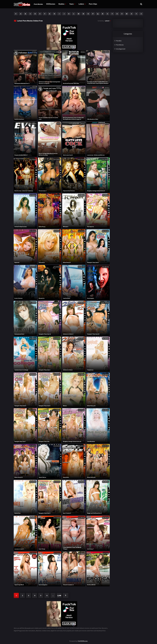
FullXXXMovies (83, 641)
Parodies (119, 41)
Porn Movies (38, 4)
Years (72, 4)
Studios (61, 4)
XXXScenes (51, 4)
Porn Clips (93, 4)
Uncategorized (121, 49)
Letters (81, 4)
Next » (66, 595)
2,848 (59, 595)
